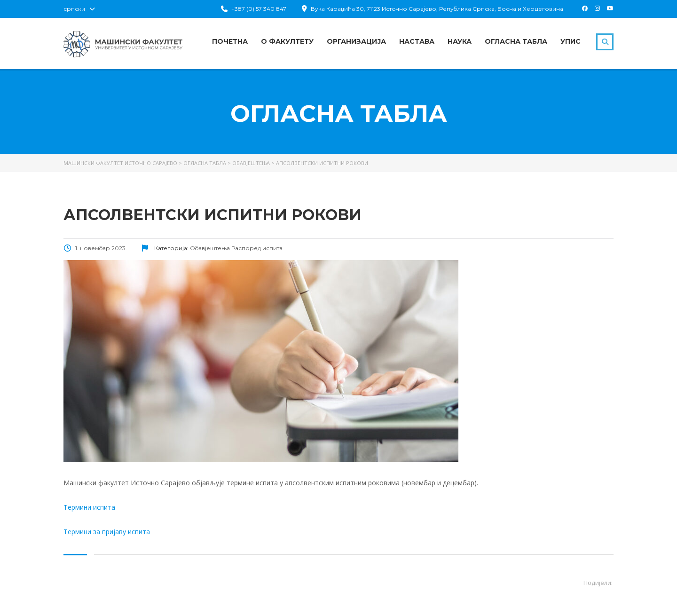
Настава (417, 41)
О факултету (287, 41)
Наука (460, 41)
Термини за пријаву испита (107, 532)
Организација (356, 41)
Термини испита (89, 507)
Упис (571, 41)
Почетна (230, 41)
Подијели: (598, 583)
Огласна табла (516, 41)
